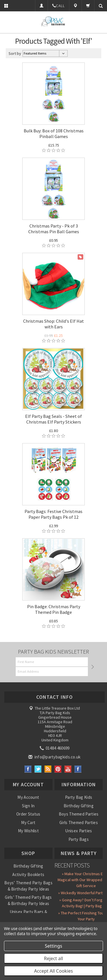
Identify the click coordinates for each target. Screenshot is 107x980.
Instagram (78, 769)
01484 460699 (55, 748)
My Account (28, 797)
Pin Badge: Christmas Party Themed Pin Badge (54, 609)
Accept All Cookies (54, 971)
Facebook (28, 769)
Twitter (38, 769)
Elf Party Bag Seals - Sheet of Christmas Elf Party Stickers (53, 419)
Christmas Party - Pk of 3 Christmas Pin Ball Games (54, 229)
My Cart (28, 822)
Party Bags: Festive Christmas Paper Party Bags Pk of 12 (53, 514)
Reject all (53, 958)
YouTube (68, 769)
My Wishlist (28, 831)
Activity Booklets (28, 874)
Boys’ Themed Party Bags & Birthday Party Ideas (28, 886)
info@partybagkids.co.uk (55, 757)
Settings (53, 946)
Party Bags (79, 839)
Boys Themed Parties (79, 814)
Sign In (28, 806)
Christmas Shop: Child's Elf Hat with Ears (53, 324)
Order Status (28, 814)
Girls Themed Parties (79, 822)
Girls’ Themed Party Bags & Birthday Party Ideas (28, 900)
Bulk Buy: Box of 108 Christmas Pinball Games (54, 134)
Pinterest (58, 769)
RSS (48, 769)
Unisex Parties (78, 831)
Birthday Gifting (79, 806)
